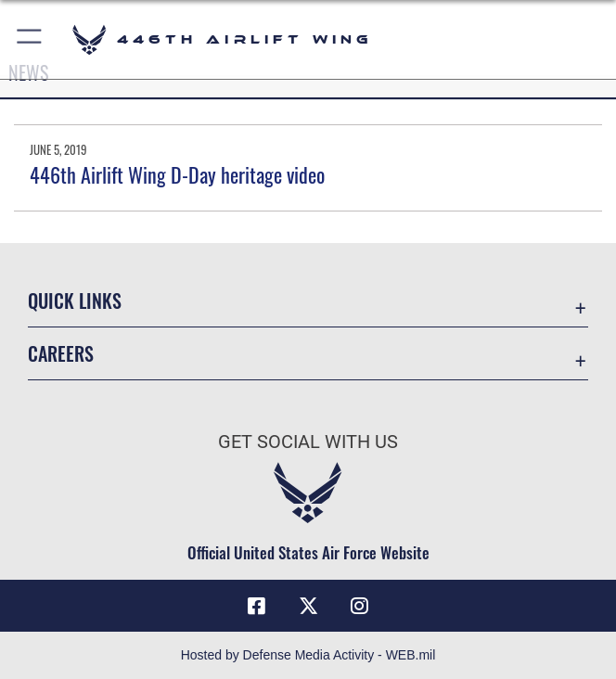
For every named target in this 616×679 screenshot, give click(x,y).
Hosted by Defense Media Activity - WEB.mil (308, 655)
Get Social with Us (308, 442)
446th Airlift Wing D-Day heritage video (177, 174)
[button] (30, 39)
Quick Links (75, 301)
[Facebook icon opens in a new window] (257, 606)
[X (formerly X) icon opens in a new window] (308, 606)
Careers (61, 353)
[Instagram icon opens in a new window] (360, 606)
